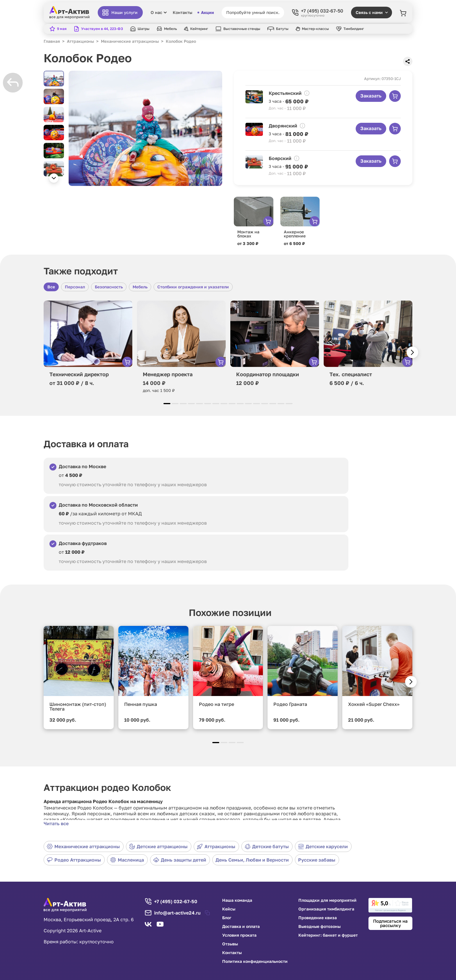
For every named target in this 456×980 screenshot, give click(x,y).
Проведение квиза (318, 918)
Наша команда (237, 900)
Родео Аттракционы (74, 860)
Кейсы (229, 909)
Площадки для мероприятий (327, 900)
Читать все (56, 823)
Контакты (182, 13)
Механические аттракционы (83, 846)
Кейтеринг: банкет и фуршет (328, 935)
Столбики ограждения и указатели (193, 287)
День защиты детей (180, 860)
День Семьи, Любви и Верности (252, 860)
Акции (206, 13)
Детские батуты (267, 846)
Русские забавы (317, 860)
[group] (145, 128)
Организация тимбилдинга (326, 909)
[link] (390, 905)
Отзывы (230, 944)
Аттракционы (216, 846)
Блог (227, 918)
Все (51, 287)
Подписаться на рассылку (390, 923)
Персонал (75, 287)
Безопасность (109, 287)
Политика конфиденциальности (255, 961)
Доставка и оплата (241, 926)
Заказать (371, 96)
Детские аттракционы (158, 846)
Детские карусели (323, 846)
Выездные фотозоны (319, 926)
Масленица (127, 860)
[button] (54, 178)
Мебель (140, 287)
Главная (52, 41)
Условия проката (239, 935)
